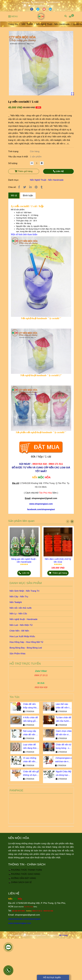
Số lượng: (13, 163)
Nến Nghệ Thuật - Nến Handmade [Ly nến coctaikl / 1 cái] (53, 24)
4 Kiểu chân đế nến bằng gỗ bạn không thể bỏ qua (30, 720)
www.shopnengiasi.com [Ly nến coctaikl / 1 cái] (20, 923)
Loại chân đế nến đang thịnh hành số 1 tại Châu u (30, 747)
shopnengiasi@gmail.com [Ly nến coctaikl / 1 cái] (41, 6)
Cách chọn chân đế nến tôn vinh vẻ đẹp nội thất (64, 733)
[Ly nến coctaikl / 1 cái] (41, 16)
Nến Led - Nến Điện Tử (21, 625)
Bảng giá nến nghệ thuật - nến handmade (24, 560)
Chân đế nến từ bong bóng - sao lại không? (64, 747)
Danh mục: (14, 180)
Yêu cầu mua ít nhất (18, 157)
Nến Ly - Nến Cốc (18, 614)
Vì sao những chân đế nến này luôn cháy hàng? (30, 760)
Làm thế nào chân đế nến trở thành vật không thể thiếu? (64, 706)
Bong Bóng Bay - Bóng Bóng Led (26, 648)
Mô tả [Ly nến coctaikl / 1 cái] (14, 195)
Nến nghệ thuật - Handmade (24, 619)
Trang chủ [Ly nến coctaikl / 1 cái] (13, 24)
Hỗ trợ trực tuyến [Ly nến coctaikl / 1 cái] (50, 977)
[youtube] (44, 9)
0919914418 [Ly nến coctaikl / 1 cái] (53, 2)
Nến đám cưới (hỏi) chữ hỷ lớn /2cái (58, 560)
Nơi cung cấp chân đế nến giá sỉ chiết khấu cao (31, 733)
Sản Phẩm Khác (18, 654)
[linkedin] (50, 9)
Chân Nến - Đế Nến (19, 631)
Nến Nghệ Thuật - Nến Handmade (47, 180)
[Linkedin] (30, 187)
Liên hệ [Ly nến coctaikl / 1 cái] (58, 171)
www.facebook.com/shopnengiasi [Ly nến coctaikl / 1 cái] (24, 919)
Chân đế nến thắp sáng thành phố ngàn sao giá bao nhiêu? (31, 706)
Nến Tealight (16, 602)
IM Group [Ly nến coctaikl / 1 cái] (63, 935)
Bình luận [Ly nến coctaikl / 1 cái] (28, 195)
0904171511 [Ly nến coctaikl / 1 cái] (38, 2)
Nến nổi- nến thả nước (21, 608)
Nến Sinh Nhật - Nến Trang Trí (25, 591)
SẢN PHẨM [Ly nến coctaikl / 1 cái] (27, 24)
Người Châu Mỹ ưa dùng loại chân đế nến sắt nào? (64, 774)
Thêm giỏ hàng (24, 171)
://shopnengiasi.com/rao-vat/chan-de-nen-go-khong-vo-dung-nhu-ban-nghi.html (63, 760)
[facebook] (32, 9)
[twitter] (38, 9)
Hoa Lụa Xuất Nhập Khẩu (22, 636)
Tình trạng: (14, 151)
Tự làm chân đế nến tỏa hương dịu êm (63, 720)
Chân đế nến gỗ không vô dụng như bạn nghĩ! (31, 774)
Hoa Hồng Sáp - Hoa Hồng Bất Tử (26, 642)
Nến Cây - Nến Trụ (19, 597)
